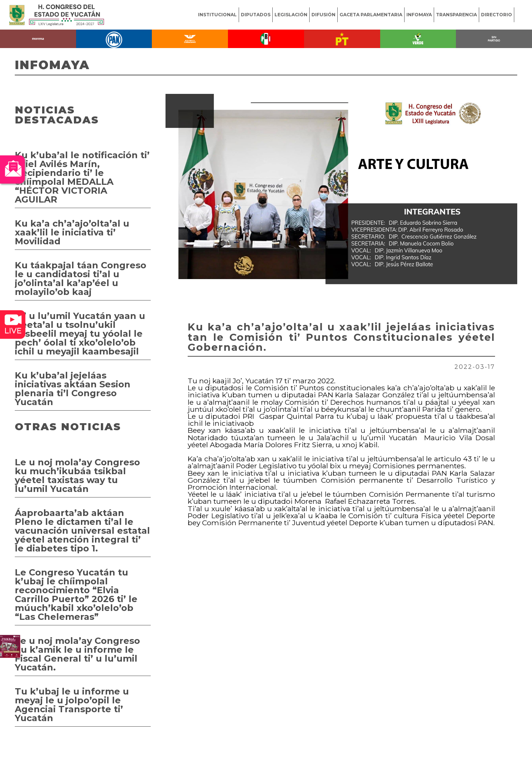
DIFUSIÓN (323, 15)
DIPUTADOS (256, 15)
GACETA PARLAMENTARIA (371, 15)
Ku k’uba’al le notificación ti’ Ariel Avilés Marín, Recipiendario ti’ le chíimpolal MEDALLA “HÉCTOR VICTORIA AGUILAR (82, 177)
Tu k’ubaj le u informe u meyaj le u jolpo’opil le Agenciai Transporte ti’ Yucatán (72, 705)
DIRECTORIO (497, 15)
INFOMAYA (419, 15)
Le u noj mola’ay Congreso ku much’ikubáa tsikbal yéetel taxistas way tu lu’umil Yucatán (77, 475)
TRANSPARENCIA (456, 15)
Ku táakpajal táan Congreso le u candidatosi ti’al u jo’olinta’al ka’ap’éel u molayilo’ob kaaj (81, 278)
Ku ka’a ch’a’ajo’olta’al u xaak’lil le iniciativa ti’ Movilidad (72, 232)
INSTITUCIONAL (217, 15)
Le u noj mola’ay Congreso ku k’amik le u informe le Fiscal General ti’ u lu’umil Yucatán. (77, 654)
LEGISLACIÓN (291, 15)
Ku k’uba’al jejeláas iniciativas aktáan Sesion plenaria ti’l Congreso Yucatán (73, 389)
